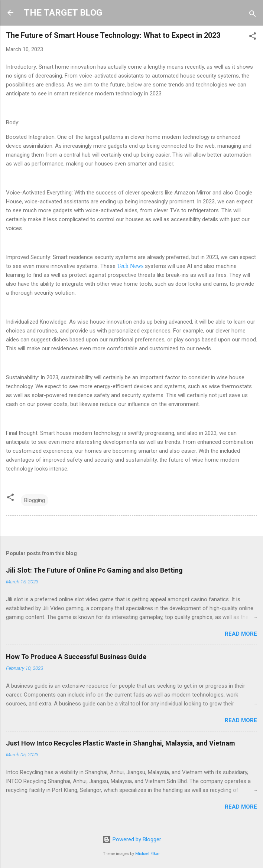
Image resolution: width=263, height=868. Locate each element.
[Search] (253, 15)
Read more (241, 634)
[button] (253, 37)
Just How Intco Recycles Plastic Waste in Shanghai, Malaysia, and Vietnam (121, 743)
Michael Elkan (148, 854)
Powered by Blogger (132, 839)
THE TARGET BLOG (63, 13)
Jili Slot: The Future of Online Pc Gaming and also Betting (94, 570)
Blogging (35, 500)
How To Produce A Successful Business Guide (76, 657)
